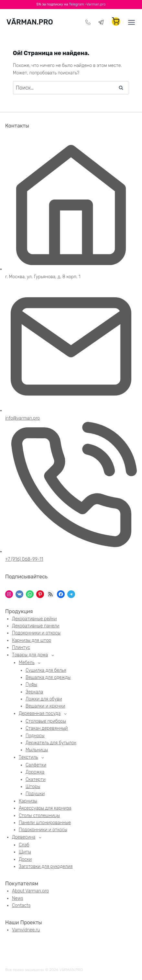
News (18, 898)
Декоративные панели (36, 626)
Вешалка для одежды (48, 677)
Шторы (33, 787)
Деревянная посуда (40, 714)
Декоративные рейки (34, 619)
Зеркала (34, 692)
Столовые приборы (46, 721)
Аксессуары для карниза (45, 808)
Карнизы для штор (32, 640)
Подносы (35, 736)
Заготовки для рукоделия (46, 866)
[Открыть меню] (129, 22)
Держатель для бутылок (51, 743)
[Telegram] (101, 22)
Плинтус (21, 647)
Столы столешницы (39, 816)
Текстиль (28, 757)
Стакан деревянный (47, 728)
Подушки (35, 794)
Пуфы (31, 685)
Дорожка (35, 772)
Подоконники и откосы (36, 633)
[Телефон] (88, 22)
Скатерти (36, 780)
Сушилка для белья (46, 670)
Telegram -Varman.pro (87, 4)
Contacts (21, 905)
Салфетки (36, 765)
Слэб (24, 845)
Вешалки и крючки (45, 706)
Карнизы (28, 801)
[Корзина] (116, 22)
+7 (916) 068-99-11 (24, 559)
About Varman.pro (30, 891)
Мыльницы (37, 750)
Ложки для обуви (44, 699)
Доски (25, 859)
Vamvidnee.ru (26, 930)
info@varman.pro (22, 418)
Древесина (24, 837)
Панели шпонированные (45, 823)
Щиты (25, 852)
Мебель (27, 663)
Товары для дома (30, 655)
